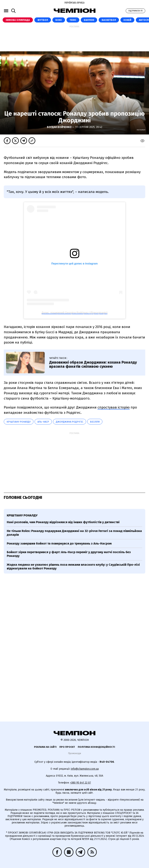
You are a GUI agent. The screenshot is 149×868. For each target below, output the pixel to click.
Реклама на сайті (45, 747)
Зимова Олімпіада (18, 20)
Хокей (127, 20)
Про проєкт (67, 747)
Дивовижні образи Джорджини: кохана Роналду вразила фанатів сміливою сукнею (93, 364)
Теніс (73, 20)
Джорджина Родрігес (70, 422)
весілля (95, 422)
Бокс (59, 20)
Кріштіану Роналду (19, 422)
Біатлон (89, 20)
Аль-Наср (43, 422)
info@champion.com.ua (85, 769)
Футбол (43, 20)
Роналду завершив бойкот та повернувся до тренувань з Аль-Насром (59, 543)
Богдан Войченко (60, 127)
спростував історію (114, 407)
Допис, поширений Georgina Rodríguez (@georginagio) (75, 313)
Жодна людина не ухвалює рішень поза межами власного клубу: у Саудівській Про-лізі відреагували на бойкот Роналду (73, 567)
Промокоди (74, 753)
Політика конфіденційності (96, 747)
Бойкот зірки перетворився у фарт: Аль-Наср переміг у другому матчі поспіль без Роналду (69, 554)
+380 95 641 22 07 (81, 783)
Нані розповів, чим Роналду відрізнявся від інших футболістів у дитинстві (63, 522)
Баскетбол (109, 20)
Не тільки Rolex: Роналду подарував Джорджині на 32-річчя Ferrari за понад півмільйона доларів (74, 533)
